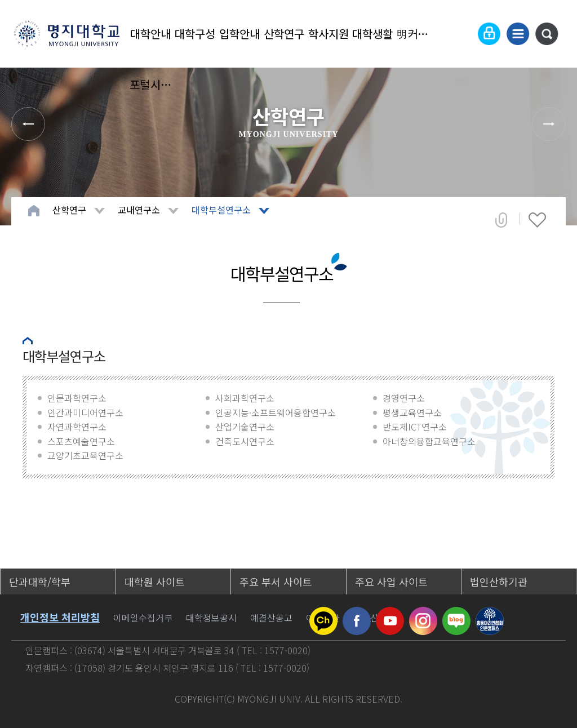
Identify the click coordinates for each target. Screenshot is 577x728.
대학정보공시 (211, 618)
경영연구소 (404, 398)
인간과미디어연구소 (85, 412)
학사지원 (329, 34)
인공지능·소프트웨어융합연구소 (276, 412)
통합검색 (547, 34)
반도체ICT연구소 (415, 427)
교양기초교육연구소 (85, 455)
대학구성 (195, 34)
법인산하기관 (499, 581)
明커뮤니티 (417, 34)
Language (461, 34)
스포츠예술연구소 (81, 441)
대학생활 (372, 34)
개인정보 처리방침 (60, 617)
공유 (501, 220)
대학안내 (150, 34)
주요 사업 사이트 (391, 581)
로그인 (489, 34)
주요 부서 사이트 (276, 581)
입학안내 (239, 34)
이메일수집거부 (143, 618)
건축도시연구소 (245, 441)
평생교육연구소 (412, 412)
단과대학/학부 (40, 581)
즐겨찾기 (537, 220)
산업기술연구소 (245, 427)
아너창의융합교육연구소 (429, 441)
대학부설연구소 (221, 210)
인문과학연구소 (77, 398)
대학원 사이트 (155, 581)
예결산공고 (271, 618)
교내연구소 (139, 210)
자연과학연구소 (77, 427)
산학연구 (284, 34)
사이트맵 (518, 34)
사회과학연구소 (245, 398)
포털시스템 (151, 84)
